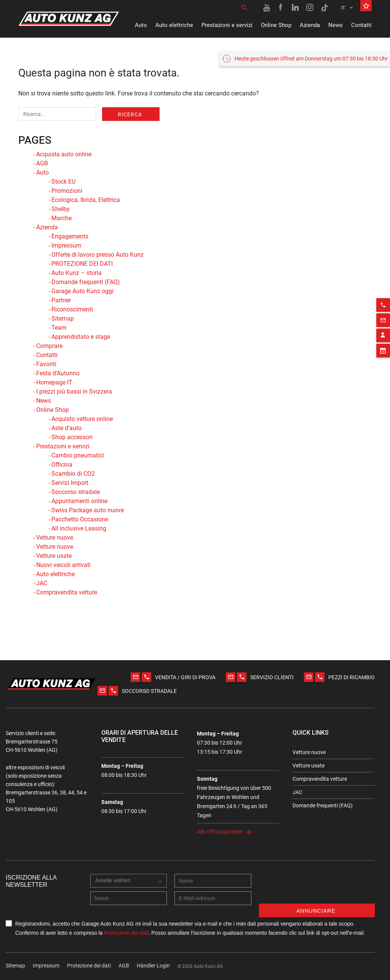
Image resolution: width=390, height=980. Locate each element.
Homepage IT (54, 382)
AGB (42, 163)
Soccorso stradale (76, 492)
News (336, 25)
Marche (62, 218)
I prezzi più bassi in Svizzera (74, 392)
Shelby (61, 209)
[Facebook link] (281, 8)
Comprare (49, 346)
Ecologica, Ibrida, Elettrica (86, 200)
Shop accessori (72, 437)
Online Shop (276, 25)
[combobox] (115, 888)
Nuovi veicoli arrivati (63, 565)
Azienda (310, 25)
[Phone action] (383, 333)
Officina (62, 465)
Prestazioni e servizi (227, 25)
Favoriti (46, 364)
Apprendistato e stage (81, 337)
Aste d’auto (66, 428)
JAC (42, 583)
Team (59, 328)
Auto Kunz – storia (77, 273)
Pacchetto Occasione (80, 519)
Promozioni (67, 191)
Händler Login (153, 966)
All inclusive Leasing (79, 528)
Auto (141, 25)
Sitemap (63, 318)
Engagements (70, 236)
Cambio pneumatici (78, 455)
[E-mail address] (213, 898)
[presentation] (317, 889)
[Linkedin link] (296, 8)
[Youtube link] (267, 8)
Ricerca (130, 114)
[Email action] (383, 348)
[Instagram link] (310, 8)
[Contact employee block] (383, 363)
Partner (61, 300)
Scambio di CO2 (73, 474)
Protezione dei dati (126, 933)
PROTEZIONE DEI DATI (82, 264)
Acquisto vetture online (82, 419)
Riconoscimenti (72, 309)
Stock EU (63, 182)
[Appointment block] (383, 378)
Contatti (361, 25)
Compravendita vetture (67, 592)
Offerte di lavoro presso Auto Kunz (97, 255)
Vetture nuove (55, 538)
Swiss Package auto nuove (88, 510)
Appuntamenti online (79, 501)
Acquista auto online (64, 154)
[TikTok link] (324, 8)
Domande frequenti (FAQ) (86, 282)
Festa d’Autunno (58, 373)
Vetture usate (54, 556)
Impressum (66, 245)
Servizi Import (70, 483)
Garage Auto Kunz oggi (82, 291)
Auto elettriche (174, 25)
